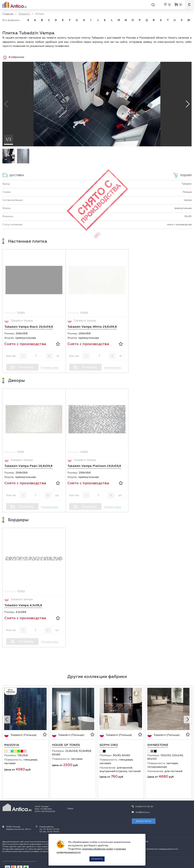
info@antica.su (143, 812)
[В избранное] (58, 344)
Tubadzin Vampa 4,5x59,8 (23, 605)
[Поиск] (153, 5)
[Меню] (189, 5)
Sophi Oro (109, 745)
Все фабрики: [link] (11, 20)
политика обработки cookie (98, 849)
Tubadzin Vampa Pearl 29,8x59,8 (29, 466)
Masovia (12, 745)
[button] (188, 104)
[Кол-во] (36, 356)
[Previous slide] (6, 719)
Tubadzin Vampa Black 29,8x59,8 (29, 327)
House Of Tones (66, 745)
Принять (97, 859)
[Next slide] (188, 719)
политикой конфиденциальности (162, 849)
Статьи (70, 809)
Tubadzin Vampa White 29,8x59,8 (92, 327)
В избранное (14, 57)
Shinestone (158, 745)
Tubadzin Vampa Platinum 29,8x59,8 (94, 466)
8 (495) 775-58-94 (144, 807)
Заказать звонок (144, 821)
